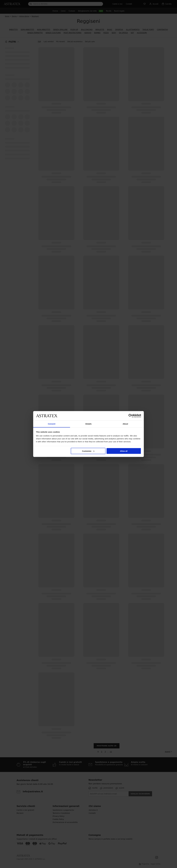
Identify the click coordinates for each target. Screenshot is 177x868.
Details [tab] (88, 424)
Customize (88, 451)
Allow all (124, 451)
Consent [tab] (52, 424)
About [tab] (125, 424)
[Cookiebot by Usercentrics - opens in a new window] (130, 416)
